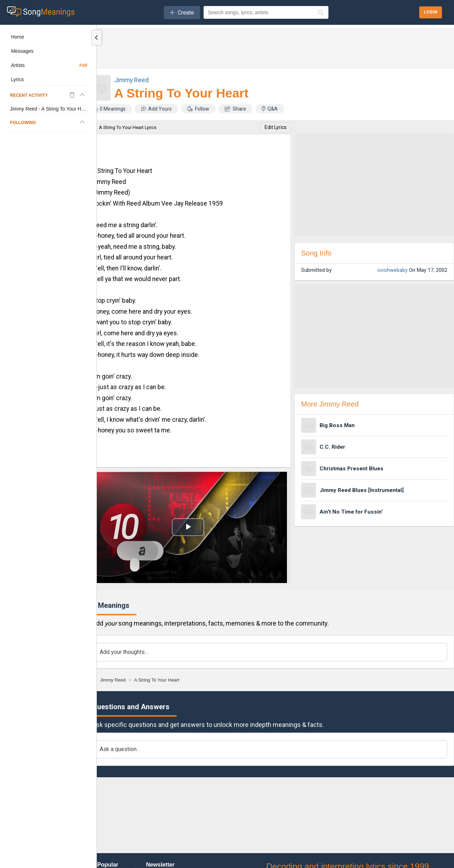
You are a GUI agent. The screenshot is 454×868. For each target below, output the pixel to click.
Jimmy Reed (131, 80)
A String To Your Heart (181, 93)
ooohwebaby (392, 270)
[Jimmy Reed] (113, 680)
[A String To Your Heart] (157, 680)
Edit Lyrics (276, 127)
